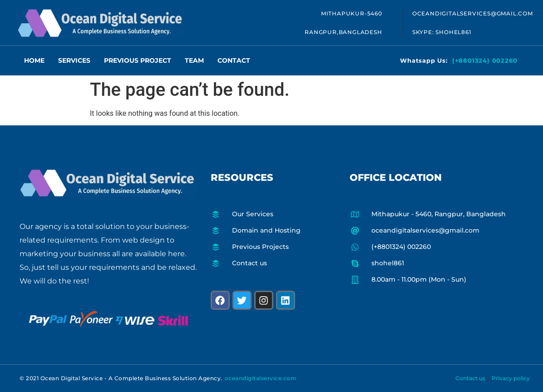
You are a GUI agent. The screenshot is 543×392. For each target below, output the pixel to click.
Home (34, 60)
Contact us (470, 378)
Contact (234, 60)
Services (74, 60)
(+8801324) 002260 (485, 60)
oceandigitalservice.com (261, 378)
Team (194, 60)
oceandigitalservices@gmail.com (473, 13)
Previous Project (138, 60)
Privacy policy (511, 378)
